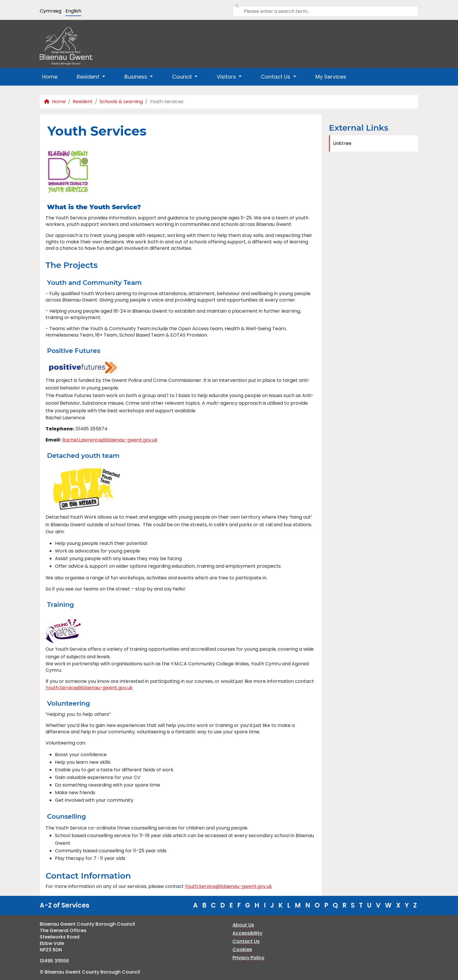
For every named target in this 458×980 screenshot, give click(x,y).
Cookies (242, 949)
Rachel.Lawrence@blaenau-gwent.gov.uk (110, 440)
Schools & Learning (121, 102)
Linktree (342, 143)
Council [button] (183, 77)
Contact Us (246, 941)
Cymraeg (51, 11)
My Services (331, 77)
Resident (83, 102)
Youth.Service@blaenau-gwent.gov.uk (89, 688)
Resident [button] (89, 77)
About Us (243, 925)
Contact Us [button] (276, 77)
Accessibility (247, 933)
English (73, 11)
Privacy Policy (248, 958)
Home (50, 77)
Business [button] (137, 77)
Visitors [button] (227, 77)
